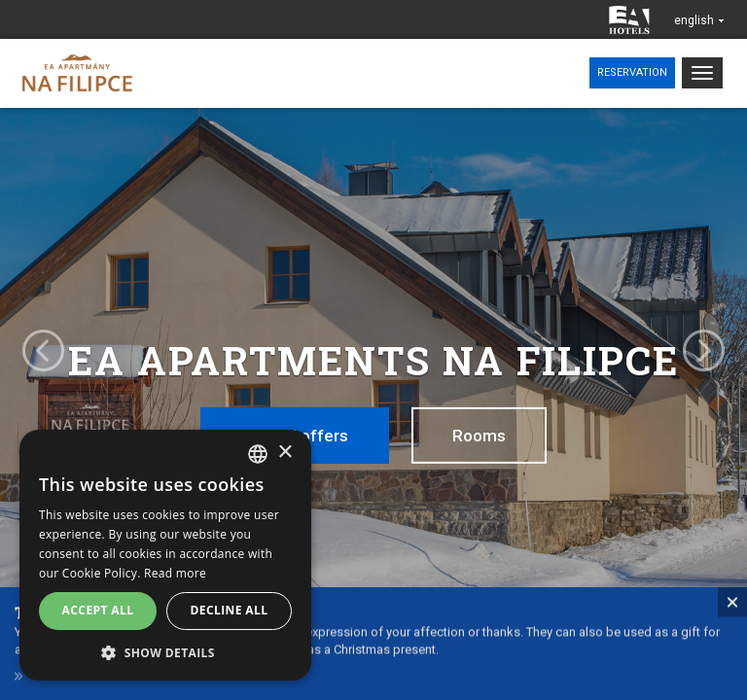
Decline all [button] (230, 610)
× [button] (285, 453)
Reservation (632, 72)
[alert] (165, 555)
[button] (165, 652)
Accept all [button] (98, 610)
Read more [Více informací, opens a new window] (175, 573)
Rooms (479, 436)
